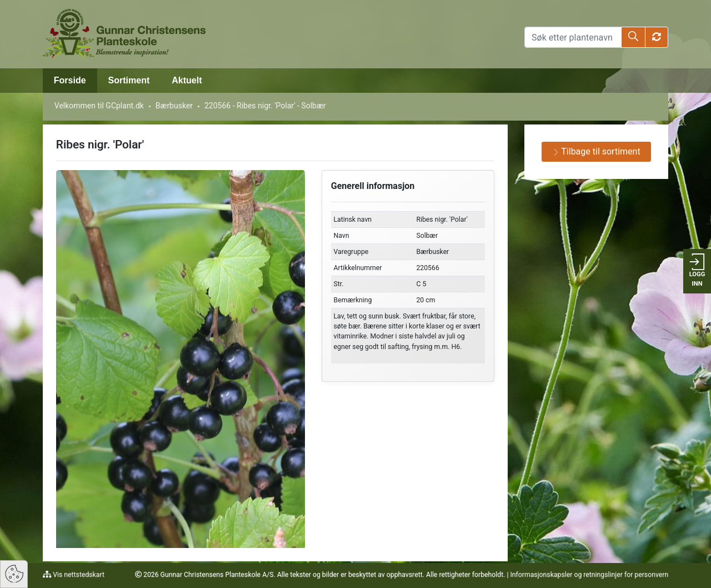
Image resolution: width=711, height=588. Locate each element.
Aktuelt (187, 80)
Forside (70, 80)
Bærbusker (174, 106)
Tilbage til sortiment (597, 151)
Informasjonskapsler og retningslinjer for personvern (589, 575)
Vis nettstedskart (78, 575)
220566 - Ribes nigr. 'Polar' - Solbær (265, 106)
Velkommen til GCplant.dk (99, 106)
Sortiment (129, 80)
